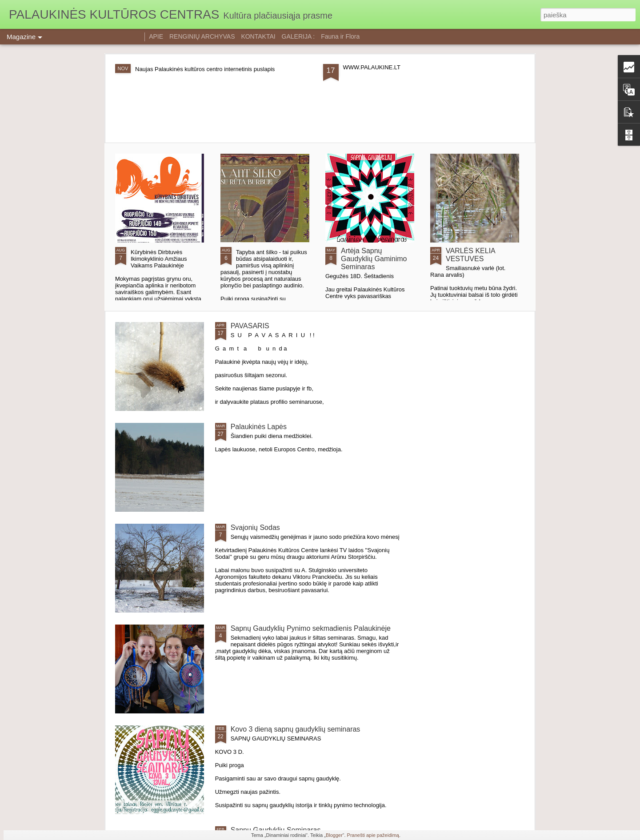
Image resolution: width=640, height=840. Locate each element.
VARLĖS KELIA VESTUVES (470, 255)
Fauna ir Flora (340, 36)
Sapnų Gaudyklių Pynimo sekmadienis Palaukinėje (311, 628)
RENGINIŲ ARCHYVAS (202, 36)
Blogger (334, 835)
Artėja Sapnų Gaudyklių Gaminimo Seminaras (374, 259)
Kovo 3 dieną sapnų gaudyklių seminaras (296, 729)
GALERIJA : (298, 36)
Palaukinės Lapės (259, 427)
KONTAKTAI (258, 36)
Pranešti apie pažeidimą (373, 835)
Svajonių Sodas (255, 527)
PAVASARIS (250, 326)
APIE (156, 36)
